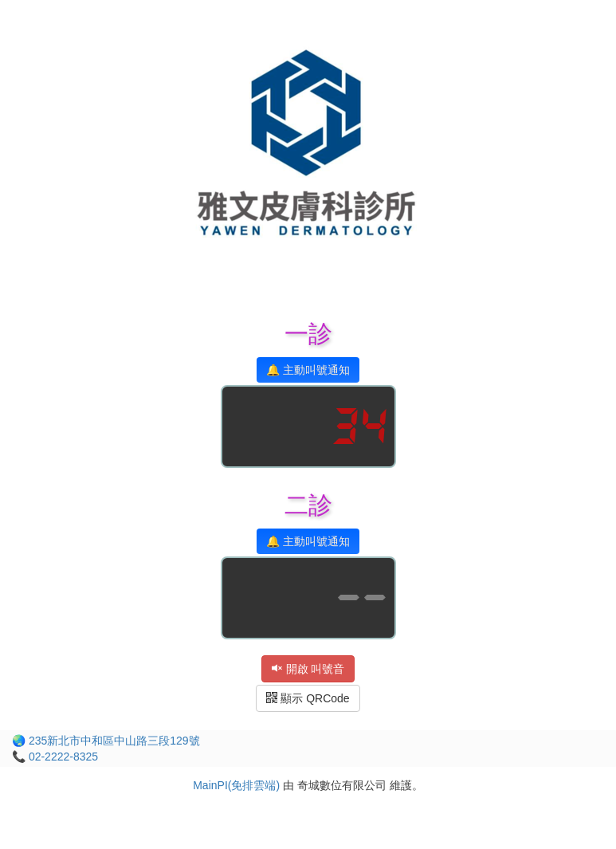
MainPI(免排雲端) (236, 785)
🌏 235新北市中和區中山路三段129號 (106, 741)
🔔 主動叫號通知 (308, 370)
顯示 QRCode (308, 698)
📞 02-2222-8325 (55, 757)
